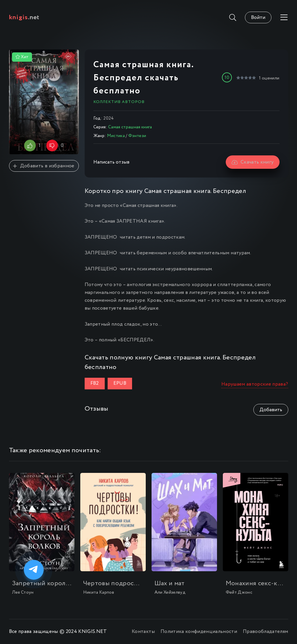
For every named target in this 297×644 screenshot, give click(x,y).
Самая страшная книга (130, 127)
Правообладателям (265, 632)
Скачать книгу (253, 162)
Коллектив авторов (119, 102)
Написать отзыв (111, 162)
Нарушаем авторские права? (255, 384)
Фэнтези (137, 136)
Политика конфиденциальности (199, 632)
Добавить (271, 410)
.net (24, 17)
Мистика (116, 136)
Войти (258, 18)
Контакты (143, 632)
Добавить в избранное (44, 166)
